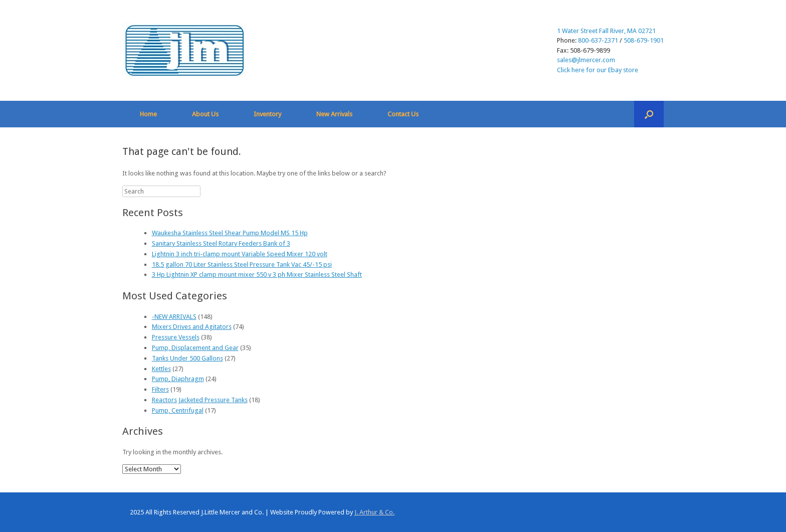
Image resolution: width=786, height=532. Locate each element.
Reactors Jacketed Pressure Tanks (200, 400)
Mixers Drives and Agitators (192, 327)
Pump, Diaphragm (178, 379)
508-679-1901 (644, 40)
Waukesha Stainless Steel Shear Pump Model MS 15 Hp (230, 233)
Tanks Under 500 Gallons (187, 358)
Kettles (161, 369)
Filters (160, 389)
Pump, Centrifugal (178, 410)
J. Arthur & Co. (374, 512)
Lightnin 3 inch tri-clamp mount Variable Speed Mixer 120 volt (240, 254)
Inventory (267, 114)
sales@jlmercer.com (586, 60)
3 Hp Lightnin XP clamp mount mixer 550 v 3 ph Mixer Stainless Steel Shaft (257, 275)
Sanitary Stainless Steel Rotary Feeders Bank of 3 (221, 243)
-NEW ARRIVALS (174, 317)
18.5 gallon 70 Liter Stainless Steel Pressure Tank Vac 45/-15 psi (242, 264)
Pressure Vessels (176, 337)
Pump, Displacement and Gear (195, 348)
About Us (205, 114)
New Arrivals (334, 114)
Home (148, 114)
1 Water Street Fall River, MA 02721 (606, 31)
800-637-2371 (598, 40)
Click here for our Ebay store (598, 70)
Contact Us (403, 114)
